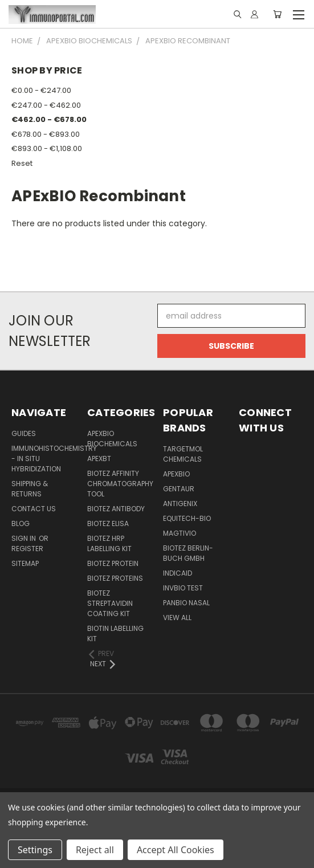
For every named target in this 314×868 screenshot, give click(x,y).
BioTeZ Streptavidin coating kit (110, 603)
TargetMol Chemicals (183, 454)
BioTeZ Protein (113, 563)
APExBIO (176, 474)
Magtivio (180, 533)
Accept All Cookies (176, 850)
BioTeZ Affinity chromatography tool (120, 484)
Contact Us (34, 509)
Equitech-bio (187, 518)
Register (27, 549)
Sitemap (25, 563)
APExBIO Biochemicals (112, 439)
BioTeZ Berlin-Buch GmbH (188, 553)
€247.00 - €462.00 (46, 105)
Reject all (95, 850)
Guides (24, 433)
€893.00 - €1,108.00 (47, 148)
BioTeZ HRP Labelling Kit (109, 543)
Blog (21, 523)
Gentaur (179, 489)
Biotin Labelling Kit (115, 633)
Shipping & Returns (30, 489)
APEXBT (99, 459)
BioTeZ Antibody (116, 509)
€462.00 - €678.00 (49, 119)
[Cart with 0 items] (277, 14)
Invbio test (183, 588)
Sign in (25, 538)
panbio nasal (186, 603)
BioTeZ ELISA (108, 523)
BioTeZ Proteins (115, 578)
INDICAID (178, 573)
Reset (22, 163)
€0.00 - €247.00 (41, 90)
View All (177, 618)
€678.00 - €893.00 (46, 134)
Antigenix (180, 504)
